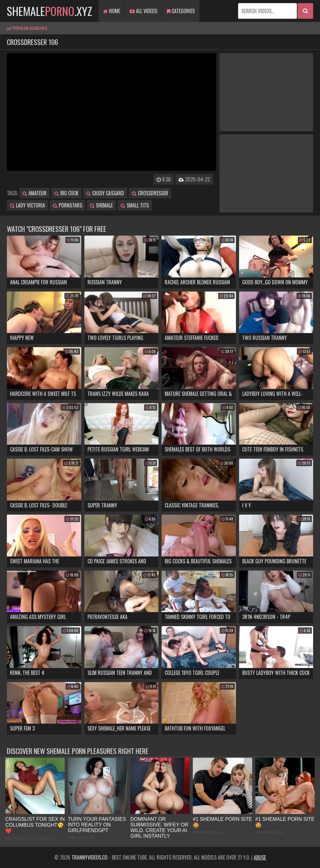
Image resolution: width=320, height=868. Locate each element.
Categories (181, 11)
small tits (135, 205)
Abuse (260, 857)
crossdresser (150, 193)
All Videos (143, 11)
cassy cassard (105, 193)
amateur (35, 193)
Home (112, 11)
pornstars (67, 205)
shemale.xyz (50, 11)
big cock (66, 193)
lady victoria (27, 205)
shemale (101, 205)
